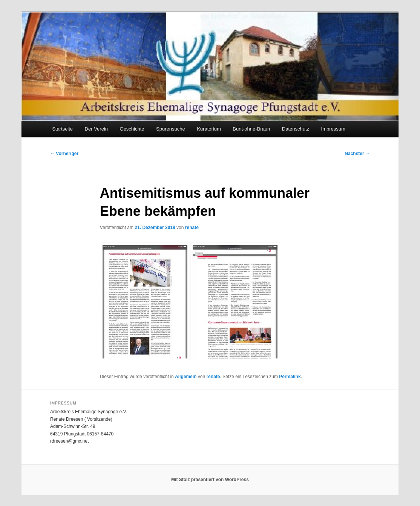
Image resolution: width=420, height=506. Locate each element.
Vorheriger (64, 154)
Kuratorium (209, 129)
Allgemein (186, 377)
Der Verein (96, 129)
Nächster (357, 154)
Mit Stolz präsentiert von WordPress (210, 480)
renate (192, 228)
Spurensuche (171, 129)
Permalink (290, 377)
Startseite (62, 129)
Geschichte (132, 129)
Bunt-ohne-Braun (251, 129)
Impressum (333, 129)
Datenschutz (296, 129)
